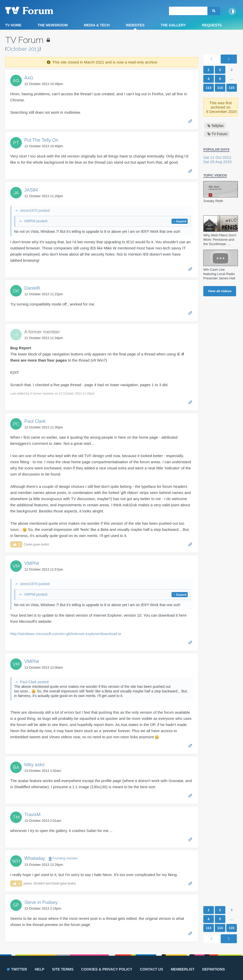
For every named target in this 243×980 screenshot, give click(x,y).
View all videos (220, 291)
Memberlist (183, 969)
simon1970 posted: (35, 210)
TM (16, 817)
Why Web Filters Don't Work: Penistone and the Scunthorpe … (220, 240)
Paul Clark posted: (35, 682)
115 (232, 88)
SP (16, 905)
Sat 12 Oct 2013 (217, 157)
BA (16, 767)
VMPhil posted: (36, 221)
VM (16, 566)
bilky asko (34, 765)
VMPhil (32, 563)
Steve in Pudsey (41, 902)
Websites (135, 25)
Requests (212, 25)
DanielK (32, 288)
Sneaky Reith (213, 201)
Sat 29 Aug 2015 (218, 162)
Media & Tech (97, 25)
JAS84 (31, 190)
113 (209, 88)
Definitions (214, 969)
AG (16, 81)
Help (40, 969)
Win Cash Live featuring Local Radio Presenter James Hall (219, 274)
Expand (181, 221)
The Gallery (173, 25)
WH (16, 861)
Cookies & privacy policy (107, 969)
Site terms (63, 969)
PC (16, 424)
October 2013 (23, 49)
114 (220, 88)
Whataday (35, 858)
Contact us (151, 969)
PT (16, 143)
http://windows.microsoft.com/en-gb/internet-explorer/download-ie (66, 634)
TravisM (32, 815)
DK (16, 291)
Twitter (17, 969)
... (232, 79)
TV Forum (37, 10)
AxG (29, 78)
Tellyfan (218, 126)
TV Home (13, 25)
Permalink (190, 121)
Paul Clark (35, 421)
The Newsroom (53, 25)
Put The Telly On (41, 140)
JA (16, 193)
